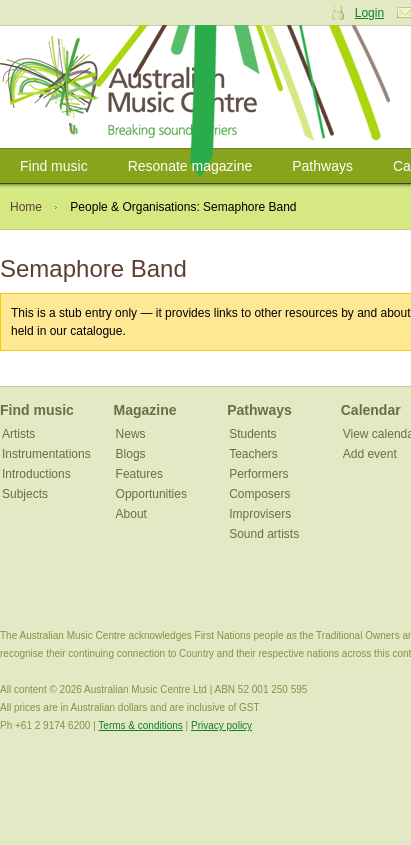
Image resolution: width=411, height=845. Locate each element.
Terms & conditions (140, 725)
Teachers (253, 454)
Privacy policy (221, 725)
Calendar (371, 410)
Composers (259, 494)
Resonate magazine (190, 166)
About (131, 514)
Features (139, 474)
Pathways (322, 166)
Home (26, 207)
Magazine (145, 410)
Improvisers (260, 514)
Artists (18, 434)
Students (252, 434)
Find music (54, 166)
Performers (258, 474)
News (131, 434)
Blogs (131, 454)
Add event (370, 454)
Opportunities (151, 494)
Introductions (36, 474)
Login (369, 13)
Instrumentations (46, 454)
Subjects (25, 494)
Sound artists (264, 534)
